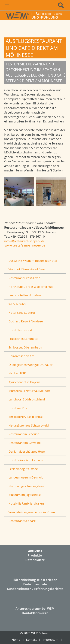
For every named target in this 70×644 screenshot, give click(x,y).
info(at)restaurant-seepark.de (25, 241)
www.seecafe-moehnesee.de (25, 245)
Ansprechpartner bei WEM (35, 609)
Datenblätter (35, 560)
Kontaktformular (35, 613)
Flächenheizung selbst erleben (35, 580)
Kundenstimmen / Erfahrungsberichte (35, 589)
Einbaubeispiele (35, 584)
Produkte (35, 555)
